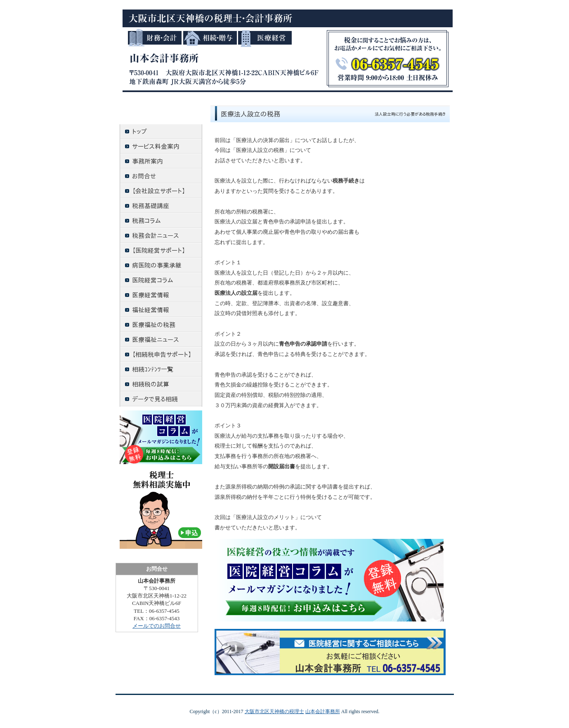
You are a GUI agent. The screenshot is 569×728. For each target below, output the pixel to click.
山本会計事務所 (323, 711)
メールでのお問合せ (157, 626)
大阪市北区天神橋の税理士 (274, 711)
